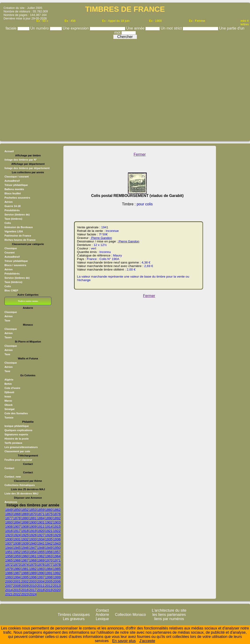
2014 (9, 590)
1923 (9, 535)
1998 (49, 577)
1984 (49, 569)
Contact (9, 468)
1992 (57, 573)
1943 (57, 543)
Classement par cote (17, 451)
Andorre (102, 615)
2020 (57, 590)
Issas (8, 396)
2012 (49, 586)
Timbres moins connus (28, 301)
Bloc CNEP (11, 290)
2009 (25, 586)
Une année (136, 28)
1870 (33, 514)
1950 (57, 548)
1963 (49, 556)
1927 (41, 535)
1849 (9, 510)
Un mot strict (172, 28)
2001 (17, 581)
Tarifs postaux (13, 443)
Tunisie (9, 418)
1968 (33, 560)
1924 (17, 535)
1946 (25, 548)
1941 (41, 543)
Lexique (102, 619)
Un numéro (40, 28)
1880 (25, 518)
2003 (33, 581)
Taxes (8, 337)
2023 (25, 594)
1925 (25, 535)
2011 (41, 586)
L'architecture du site (169, 610)
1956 (49, 552)
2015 (17, 590)
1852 (25, 510)
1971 (57, 560)
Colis (8, 286)
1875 (49, 514)
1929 (57, 535)
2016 (25, 590)
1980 (17, 569)
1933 (33, 539)
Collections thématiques (20, 485)
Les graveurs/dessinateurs (21, 447)
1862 (57, 510)
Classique (11, 248)
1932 (25, 539)
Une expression (76, 28)
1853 (33, 510)
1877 (9, 518)
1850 (17, 510)
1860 (49, 510)
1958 (9, 556)
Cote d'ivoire (12, 388)
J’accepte (147, 641)
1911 (41, 527)
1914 (49, 527)
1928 (49, 535)
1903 (57, 522)
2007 (9, 586)
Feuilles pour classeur (18, 460)
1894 (17, 522)
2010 (33, 586)
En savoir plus (124, 641)
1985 (57, 569)
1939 (25, 543)
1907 (17, 527)
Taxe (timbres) (13, 282)
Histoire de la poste (17, 439)
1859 (41, 510)
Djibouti (9, 392)
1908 (25, 527)
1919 (33, 531)
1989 (33, 573)
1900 (33, 522)
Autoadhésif (12, 257)
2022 (17, 594)
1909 (33, 527)
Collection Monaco (131, 615)
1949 (49, 548)
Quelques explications (18, 430)
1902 (49, 522)
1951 (9, 552)
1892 (57, 518)
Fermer (140, 154)
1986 (9, 573)
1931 (17, 539)
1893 (9, 522)
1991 (49, 573)
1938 (17, 543)
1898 (25, 522)
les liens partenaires (169, 615)
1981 (25, 569)
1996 (33, 577)
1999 (57, 577)
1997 (41, 577)
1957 (57, 552)
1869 (25, 514)
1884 (41, 518)
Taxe (7, 320)
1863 (9, 514)
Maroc (8, 401)
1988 (25, 573)
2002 (25, 581)
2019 (49, 590)
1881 (33, 518)
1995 (25, 577)
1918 (25, 531)
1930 (9, 539)
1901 (41, 522)
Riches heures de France (20, 240)
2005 (49, 581)
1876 (57, 514)
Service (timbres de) (17, 278)
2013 (57, 586)
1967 (25, 560)
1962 (41, 556)
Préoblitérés (12, 274)
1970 (49, 560)
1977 (49, 565)
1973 (17, 565)
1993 (9, 577)
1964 (57, 556)
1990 (41, 573)
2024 (33, 594)
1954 (33, 552)
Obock (9, 405)
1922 (57, 531)
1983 (41, 569)
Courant (10, 252)
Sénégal (10, 409)
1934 (41, 539)
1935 (49, 539)
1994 (17, 577)
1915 (57, 527)
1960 (25, 556)
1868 (17, 514)
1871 (41, 514)
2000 (9, 581)
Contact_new (13, 477)
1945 (17, 548)
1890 (49, 518)
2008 (17, 586)
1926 (33, 535)
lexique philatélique (17, 426)
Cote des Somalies (16, 413)
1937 (9, 543)
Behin (8, 384)
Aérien (9, 269)
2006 (57, 581)
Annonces (11, 502)
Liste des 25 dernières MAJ (21, 493)
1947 (33, 548)
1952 (17, 552)
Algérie (9, 380)
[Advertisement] (124, 89)
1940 (33, 543)
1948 (41, 548)
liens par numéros (169, 619)
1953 (25, 552)
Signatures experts (16, 434)
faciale (12, 28)
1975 (33, 565)
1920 (41, 531)
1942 (49, 543)
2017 (33, 590)
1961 (33, 556)
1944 (9, 548)
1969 (41, 560)
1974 (25, 565)
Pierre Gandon (101, 238)
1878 (17, 518)
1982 (33, 569)
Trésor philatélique (16, 261)
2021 (9, 594)
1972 (9, 565)
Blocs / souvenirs (15, 265)
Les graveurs (74, 619)
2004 (41, 581)
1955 (41, 552)
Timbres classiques (74, 615)
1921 (49, 531)
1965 (9, 560)
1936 (57, 539)
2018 (41, 590)
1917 (17, 531)
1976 (41, 565)
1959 (17, 556)
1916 (9, 531)
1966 (17, 560)
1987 (17, 573)
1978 (57, 565)
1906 (9, 527)
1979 (9, 569)
